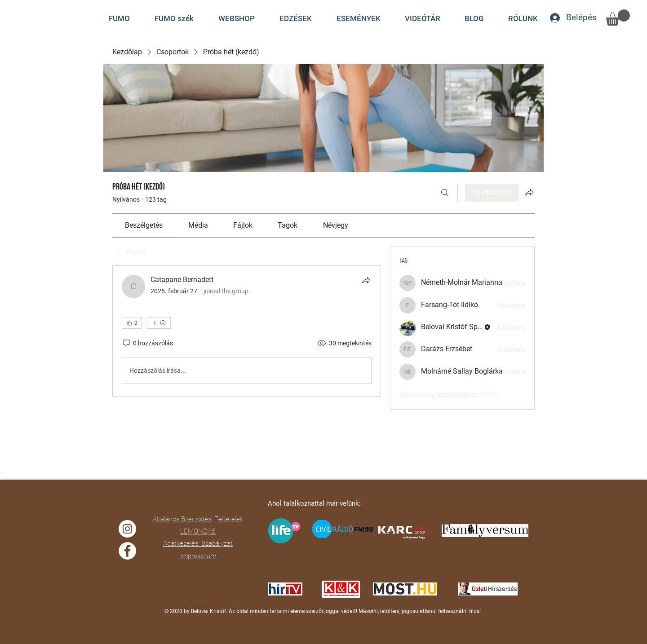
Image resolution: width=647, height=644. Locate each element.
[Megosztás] (366, 280)
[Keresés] (445, 193)
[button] (423, 18)
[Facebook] (127, 551)
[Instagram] (127, 529)
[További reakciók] (159, 323)
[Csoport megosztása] (529, 192)
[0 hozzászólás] (147, 344)
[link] (144, 225)
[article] (247, 331)
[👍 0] (132, 323)
